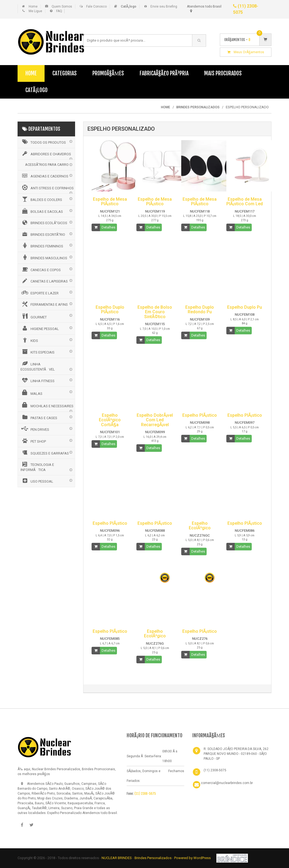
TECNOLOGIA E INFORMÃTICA (37, 467)
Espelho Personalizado (64, 813)
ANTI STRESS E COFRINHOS (47, 187)
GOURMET (34, 316)
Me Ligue (35, 11)
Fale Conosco (96, 6)
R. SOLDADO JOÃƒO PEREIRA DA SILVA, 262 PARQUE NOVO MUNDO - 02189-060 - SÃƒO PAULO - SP (236, 754)
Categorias (65, 73)
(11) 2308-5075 (145, 794)
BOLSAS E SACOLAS (42, 211)
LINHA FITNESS (38, 380)
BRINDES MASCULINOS (44, 257)
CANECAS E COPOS (41, 269)
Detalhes (108, 227)
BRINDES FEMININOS (42, 245)
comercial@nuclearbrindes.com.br (227, 783)
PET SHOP (33, 441)
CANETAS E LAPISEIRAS (44, 281)
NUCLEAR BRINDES (117, 858)
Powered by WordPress (193, 858)
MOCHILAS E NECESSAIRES (47, 405)
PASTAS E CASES (39, 417)
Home (33, 6)
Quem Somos (62, 6)
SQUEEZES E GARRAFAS (45, 453)
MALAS (31, 393)
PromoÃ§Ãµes (108, 73)
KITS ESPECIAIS (38, 352)
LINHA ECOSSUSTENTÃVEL (38, 366)
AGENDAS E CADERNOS (44, 176)
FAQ (59, 11)
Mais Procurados (223, 73)
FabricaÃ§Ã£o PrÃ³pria (164, 73)
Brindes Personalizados (153, 858)
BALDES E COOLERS (41, 199)
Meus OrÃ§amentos (246, 52)
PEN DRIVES (35, 429)
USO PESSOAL (37, 481)
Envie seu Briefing (164, 6)
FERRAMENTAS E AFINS (44, 304)
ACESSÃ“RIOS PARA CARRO (47, 165)
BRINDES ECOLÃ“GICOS (44, 223)
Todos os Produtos (43, 142)
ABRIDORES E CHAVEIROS (46, 154)
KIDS (29, 340)
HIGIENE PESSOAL (40, 328)
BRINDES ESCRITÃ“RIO (43, 234)
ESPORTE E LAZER (40, 292)
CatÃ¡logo (36, 90)
